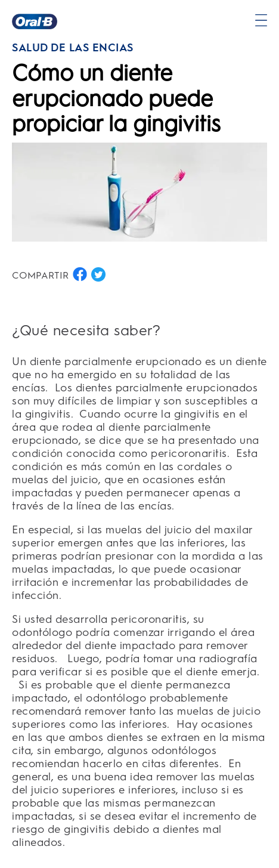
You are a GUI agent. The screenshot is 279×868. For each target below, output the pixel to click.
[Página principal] (35, 21)
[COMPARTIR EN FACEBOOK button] (80, 274)
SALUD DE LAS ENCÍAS (73, 48)
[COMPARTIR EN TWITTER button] (98, 274)
